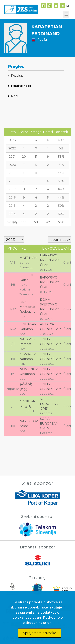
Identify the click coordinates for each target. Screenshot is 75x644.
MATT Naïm (28, 258)
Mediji (15, 96)
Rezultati (17, 76)
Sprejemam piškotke (40, 633)
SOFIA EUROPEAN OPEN (49, 404)
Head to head (21, 86)
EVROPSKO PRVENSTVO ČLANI (50, 260)
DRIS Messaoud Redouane (28, 307)
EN (68, 6)
